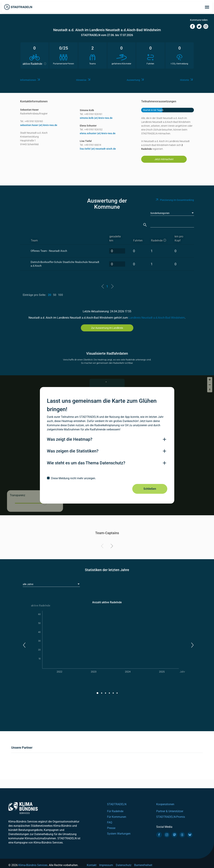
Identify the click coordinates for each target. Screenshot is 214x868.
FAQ (110, 822)
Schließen (150, 489)
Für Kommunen (117, 817)
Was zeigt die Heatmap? (70, 439)
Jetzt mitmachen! (164, 159)
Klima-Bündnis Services (33, 865)
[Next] (111, 547)
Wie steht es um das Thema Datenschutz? (86, 463)
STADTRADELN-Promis (171, 817)
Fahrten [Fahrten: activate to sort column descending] (138, 240)
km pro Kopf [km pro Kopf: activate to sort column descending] (179, 238)
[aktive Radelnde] (160, 239)
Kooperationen (165, 804)
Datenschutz (124, 865)
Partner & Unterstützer (170, 811)
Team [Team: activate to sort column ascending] (34, 240)
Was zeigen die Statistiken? (73, 451)
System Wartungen (119, 834)
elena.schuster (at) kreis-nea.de (98, 133)
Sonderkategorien (160, 213)
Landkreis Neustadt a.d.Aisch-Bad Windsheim (157, 318)
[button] (24, 645)
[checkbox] (107, 478)
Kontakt (92, 865)
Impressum (106, 865)
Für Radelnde (115, 811)
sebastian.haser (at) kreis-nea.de (39, 125)
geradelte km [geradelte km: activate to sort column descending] (115, 238)
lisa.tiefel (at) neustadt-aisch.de (98, 149)
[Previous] (103, 547)
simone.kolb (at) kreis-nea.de (96, 118)
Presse (111, 828)
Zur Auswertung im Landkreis (107, 328)
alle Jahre (28, 584)
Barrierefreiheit (143, 865)
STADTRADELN (117, 804)
